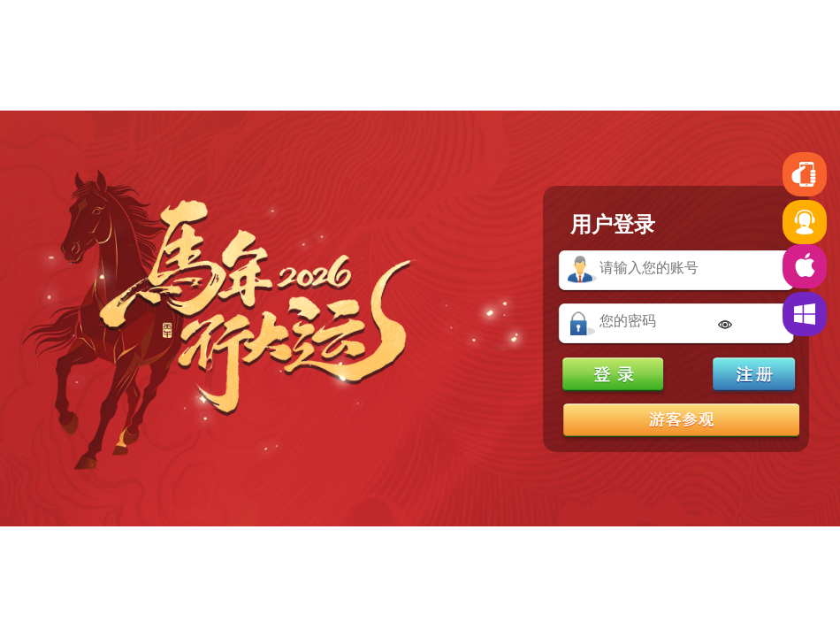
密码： (583, 323)
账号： (583, 270)
